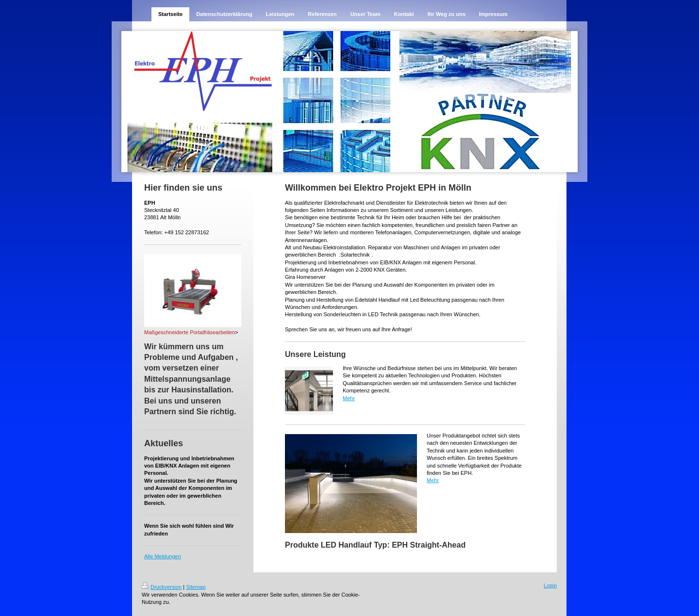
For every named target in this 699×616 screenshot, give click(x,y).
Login (550, 585)
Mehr (349, 398)
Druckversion (162, 587)
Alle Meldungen (163, 556)
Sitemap (196, 587)
